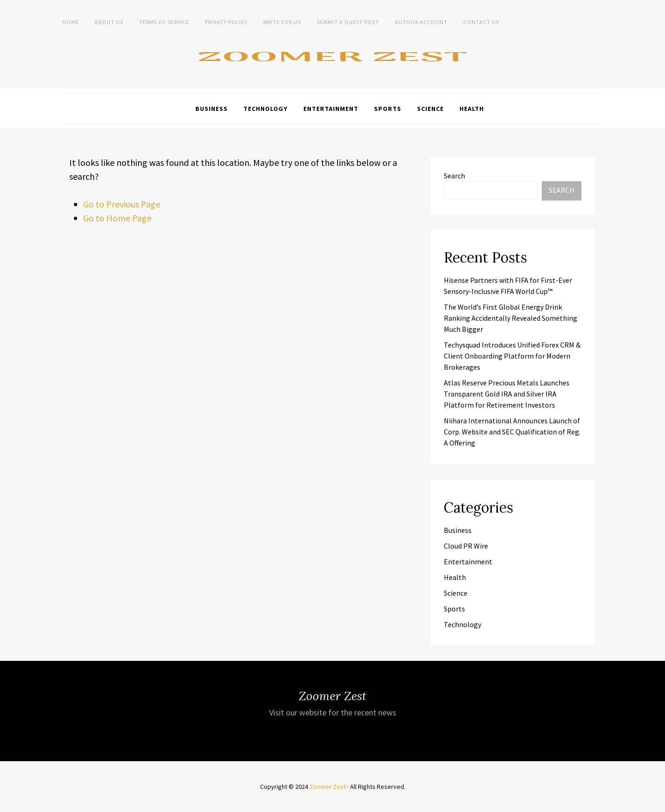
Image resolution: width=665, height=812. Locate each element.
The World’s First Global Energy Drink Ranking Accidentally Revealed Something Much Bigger (511, 318)
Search (454, 176)
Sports (388, 109)
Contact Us (481, 22)
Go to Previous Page (122, 204)
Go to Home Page (117, 218)
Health (472, 109)
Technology (266, 109)
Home (71, 22)
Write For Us (282, 22)
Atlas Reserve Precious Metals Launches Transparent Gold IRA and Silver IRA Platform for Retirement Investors (507, 394)
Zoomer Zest (328, 787)
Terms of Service (164, 22)
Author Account (421, 22)
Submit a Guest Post (348, 22)
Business (212, 109)
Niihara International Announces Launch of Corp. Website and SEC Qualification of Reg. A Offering (512, 432)
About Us (109, 22)
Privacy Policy (226, 22)
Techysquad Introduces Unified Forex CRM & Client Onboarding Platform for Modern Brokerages (512, 356)
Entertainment (331, 109)
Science (430, 109)
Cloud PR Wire (466, 546)
